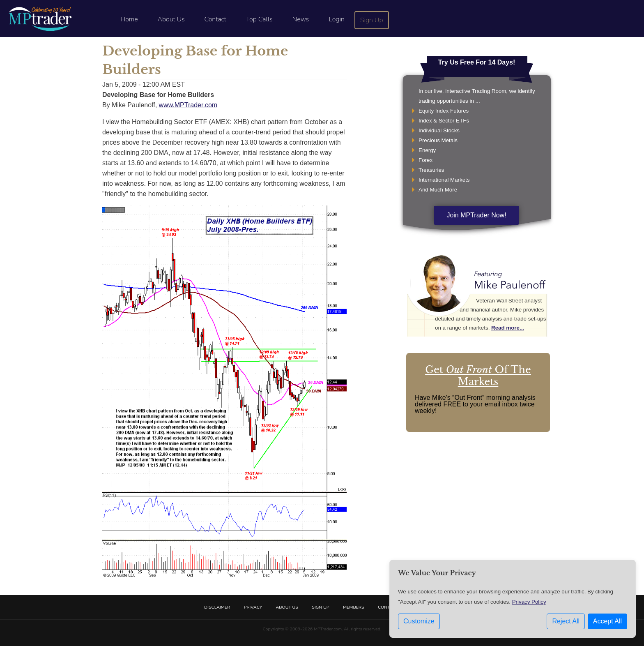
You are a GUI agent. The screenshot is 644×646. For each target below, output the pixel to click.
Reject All (566, 621)
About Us (171, 19)
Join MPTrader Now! (476, 215)
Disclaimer (217, 607)
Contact (215, 19)
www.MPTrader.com (188, 105)
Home (129, 19)
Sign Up (372, 20)
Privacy (253, 607)
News (301, 19)
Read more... (508, 328)
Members (354, 607)
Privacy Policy (529, 602)
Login (336, 19)
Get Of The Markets (478, 376)
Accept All (607, 621)
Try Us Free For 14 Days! (477, 62)
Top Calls (259, 19)
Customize (419, 621)
